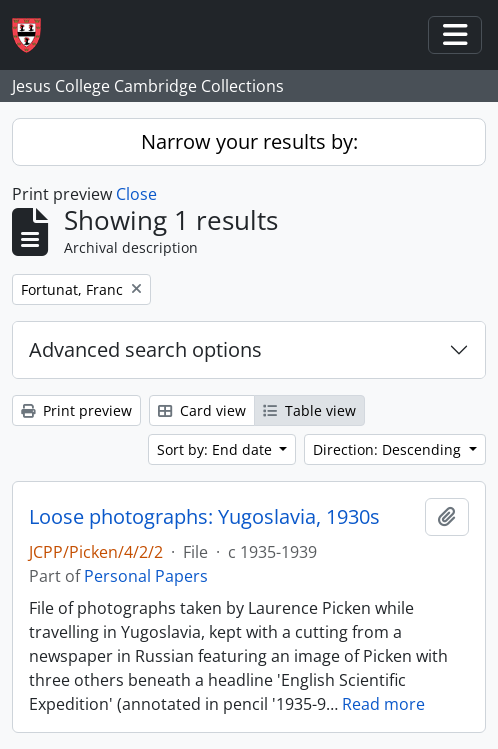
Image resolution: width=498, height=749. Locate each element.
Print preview (76, 410)
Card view (202, 410)
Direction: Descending (389, 449)
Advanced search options (145, 349)
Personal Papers (146, 576)
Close (136, 194)
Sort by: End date (216, 449)
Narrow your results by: (249, 141)
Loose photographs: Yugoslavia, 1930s (204, 517)
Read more (383, 704)
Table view (309, 410)
